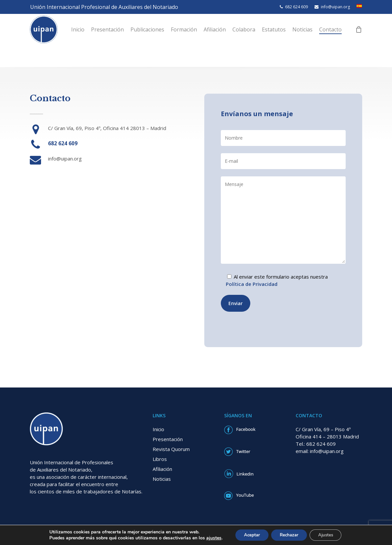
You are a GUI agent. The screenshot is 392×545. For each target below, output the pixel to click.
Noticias (162, 479)
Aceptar (248, 535)
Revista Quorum (171, 449)
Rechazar (289, 535)
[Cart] (367, 40)
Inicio (158, 429)
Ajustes (329, 535)
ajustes (208, 538)
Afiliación (162, 469)
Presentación (168, 439)
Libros (160, 459)
